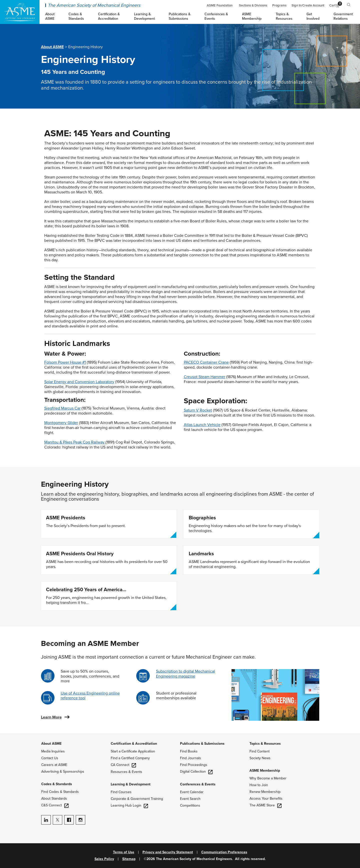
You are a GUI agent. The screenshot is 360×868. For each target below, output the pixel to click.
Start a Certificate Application (133, 751)
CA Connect (123, 765)
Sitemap (129, 859)
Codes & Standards (57, 784)
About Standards (54, 798)
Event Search (190, 799)
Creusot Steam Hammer (204, 377)
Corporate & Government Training (137, 799)
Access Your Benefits (266, 798)
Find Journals (190, 758)
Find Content (259, 751)
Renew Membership (265, 792)
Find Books (189, 751)
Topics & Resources (265, 744)
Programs (279, 5)
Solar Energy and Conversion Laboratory (79, 382)
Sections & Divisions (253, 5)
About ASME (52, 47)
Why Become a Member (268, 778)
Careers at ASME (54, 765)
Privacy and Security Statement (168, 852)
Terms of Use (124, 852)
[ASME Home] (20, 12)
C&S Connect (55, 805)
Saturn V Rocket (198, 410)
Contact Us (50, 758)
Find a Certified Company (130, 758)
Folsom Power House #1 (65, 362)
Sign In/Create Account (308, 5)
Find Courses (121, 792)
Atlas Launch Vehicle (202, 425)
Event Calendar (192, 792)
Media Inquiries (53, 751)
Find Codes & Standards (60, 792)
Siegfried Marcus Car (62, 408)
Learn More (51, 717)
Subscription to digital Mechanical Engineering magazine (185, 674)
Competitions (190, 805)
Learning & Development (131, 784)
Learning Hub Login (129, 805)
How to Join (259, 785)
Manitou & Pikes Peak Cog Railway (74, 442)
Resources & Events (126, 772)
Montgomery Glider (61, 423)
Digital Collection (196, 772)
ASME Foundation (220, 5)
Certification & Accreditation (134, 744)
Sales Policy (104, 859)
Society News (260, 758)
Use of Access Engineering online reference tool (90, 696)
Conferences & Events (198, 784)
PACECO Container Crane (206, 362)
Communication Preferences (224, 852)
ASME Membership (265, 771)
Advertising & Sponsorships (63, 772)
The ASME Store (265, 805)
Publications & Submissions (202, 744)
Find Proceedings (194, 765)
